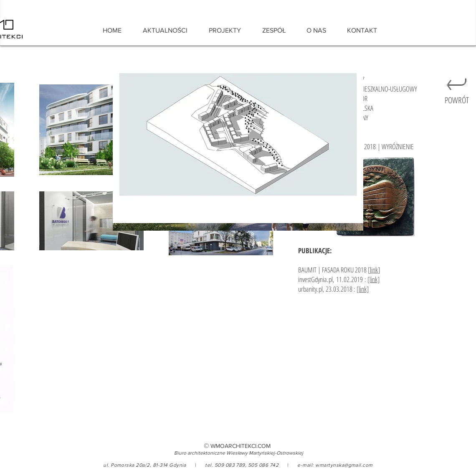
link (374, 270)
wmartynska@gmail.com (344, 465)
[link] (373, 279)
